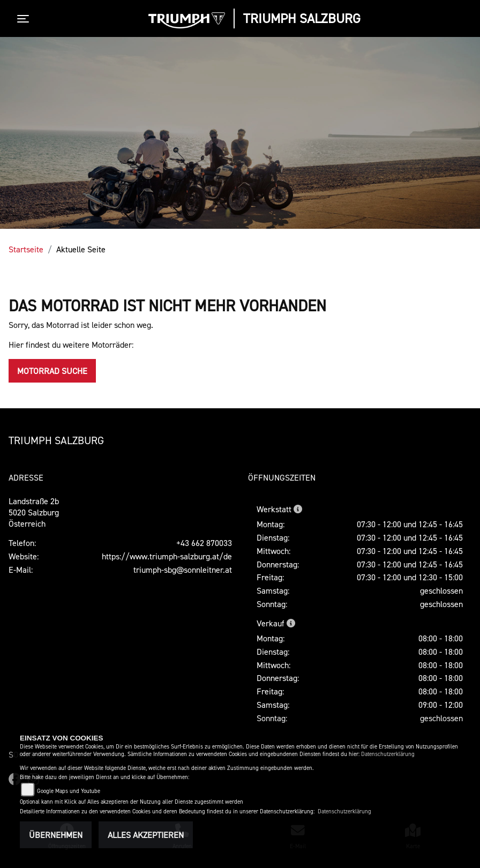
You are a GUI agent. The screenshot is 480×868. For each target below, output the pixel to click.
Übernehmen (56, 835)
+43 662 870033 (204, 543)
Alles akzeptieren (146, 835)
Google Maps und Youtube (69, 791)
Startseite (26, 249)
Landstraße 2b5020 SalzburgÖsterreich (34, 512)
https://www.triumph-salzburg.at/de (167, 556)
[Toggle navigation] (25, 19)
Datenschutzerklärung (388, 754)
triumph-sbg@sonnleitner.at (183, 570)
